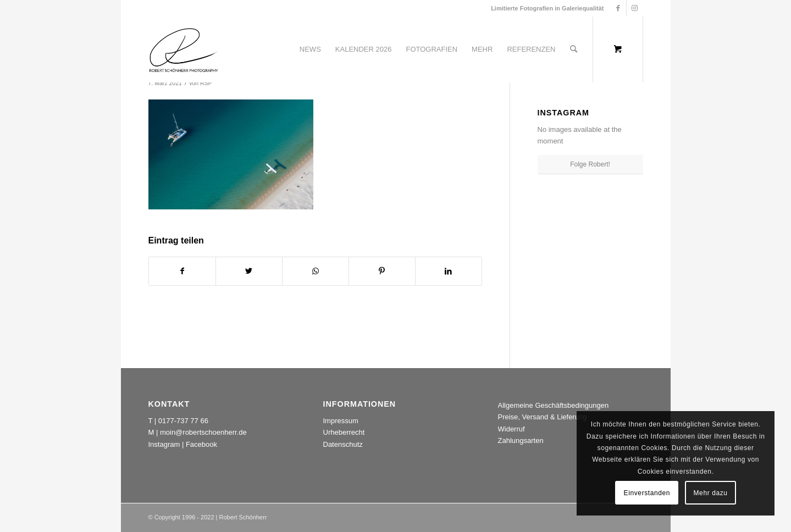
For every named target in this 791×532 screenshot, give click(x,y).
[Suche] (574, 49)
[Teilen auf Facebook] (182, 271)
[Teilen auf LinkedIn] (449, 271)
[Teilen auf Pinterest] (382, 271)
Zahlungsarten (521, 440)
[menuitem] (310, 49)
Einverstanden (647, 493)
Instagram (164, 444)
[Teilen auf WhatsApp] (316, 271)
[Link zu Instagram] (635, 8)
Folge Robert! (590, 164)
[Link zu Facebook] (618, 8)
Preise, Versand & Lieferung (543, 417)
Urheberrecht (344, 432)
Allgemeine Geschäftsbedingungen (554, 405)
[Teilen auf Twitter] (249, 271)
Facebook (201, 444)
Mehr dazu (711, 493)
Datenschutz (343, 444)
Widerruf (511, 429)
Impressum (341, 421)
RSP (206, 83)
